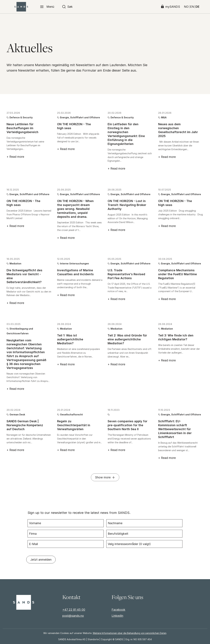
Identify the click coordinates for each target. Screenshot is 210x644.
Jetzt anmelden (41, 559)
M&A (164, 117)
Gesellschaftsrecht (71, 414)
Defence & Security (21, 117)
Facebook (118, 610)
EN (192, 7)
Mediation (15, 263)
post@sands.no (73, 616)
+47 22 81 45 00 (74, 610)
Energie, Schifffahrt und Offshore (80, 117)
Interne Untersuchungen (74, 263)
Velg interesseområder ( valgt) (129, 543)
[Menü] (47, 7)
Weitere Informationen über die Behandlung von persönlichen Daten (130, 633)
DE (198, 7)
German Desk (17, 414)
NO (186, 7)
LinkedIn (117, 616)
